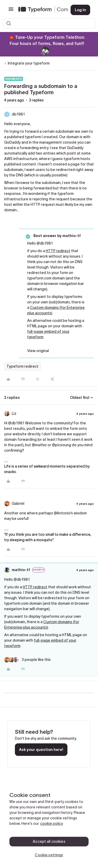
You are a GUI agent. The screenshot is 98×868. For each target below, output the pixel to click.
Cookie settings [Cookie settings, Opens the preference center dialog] (49, 855)
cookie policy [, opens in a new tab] (52, 824)
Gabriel (18, 503)
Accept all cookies (49, 841)
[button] (11, 11)
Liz (14, 413)
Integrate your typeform (29, 63)
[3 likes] (27, 660)
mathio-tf (21, 570)
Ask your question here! (41, 750)
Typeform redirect (22, 366)
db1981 (18, 114)
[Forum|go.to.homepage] (40, 10)
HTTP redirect (58, 251)
